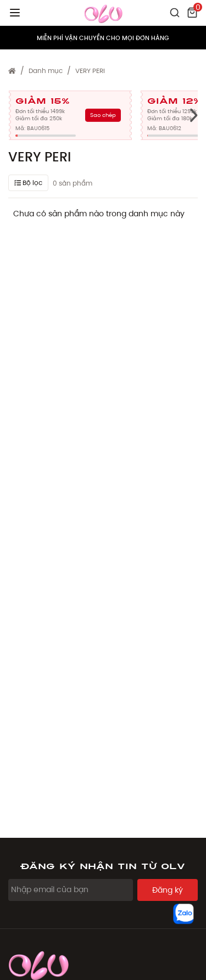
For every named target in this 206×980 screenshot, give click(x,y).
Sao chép (103, 115)
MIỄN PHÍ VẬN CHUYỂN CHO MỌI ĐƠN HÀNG (103, 38)
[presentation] (194, 115)
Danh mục (46, 71)
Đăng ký (168, 890)
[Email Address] (71, 890)
